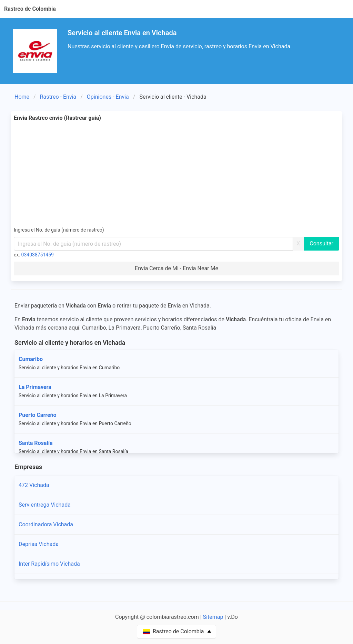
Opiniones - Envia (108, 97)
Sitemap (213, 617)
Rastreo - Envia (58, 97)
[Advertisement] (176, 174)
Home (22, 97)
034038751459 (38, 255)
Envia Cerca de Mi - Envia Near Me (176, 268)
